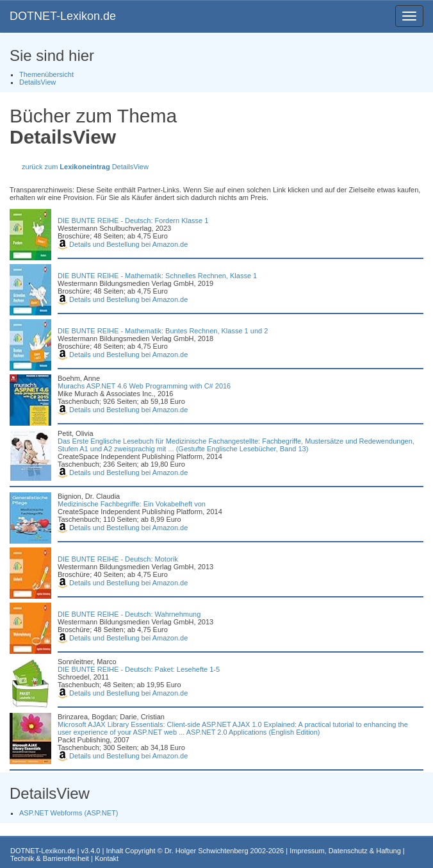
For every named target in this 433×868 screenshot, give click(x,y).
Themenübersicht (46, 74)
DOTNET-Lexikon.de (63, 16)
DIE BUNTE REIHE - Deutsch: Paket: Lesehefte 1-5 (139, 669)
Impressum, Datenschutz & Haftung (345, 851)
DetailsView (37, 82)
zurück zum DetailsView (85, 167)
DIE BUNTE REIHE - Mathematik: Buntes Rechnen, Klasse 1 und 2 (163, 331)
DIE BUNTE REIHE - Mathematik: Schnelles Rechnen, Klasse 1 (157, 276)
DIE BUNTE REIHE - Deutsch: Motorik (118, 559)
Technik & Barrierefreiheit (50, 858)
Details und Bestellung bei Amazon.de (123, 244)
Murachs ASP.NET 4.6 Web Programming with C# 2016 (144, 386)
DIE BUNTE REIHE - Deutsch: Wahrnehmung (129, 614)
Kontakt (107, 858)
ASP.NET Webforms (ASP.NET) (69, 813)
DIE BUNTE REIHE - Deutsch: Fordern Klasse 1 (133, 221)
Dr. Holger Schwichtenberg (207, 851)
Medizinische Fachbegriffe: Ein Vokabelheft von (132, 504)
